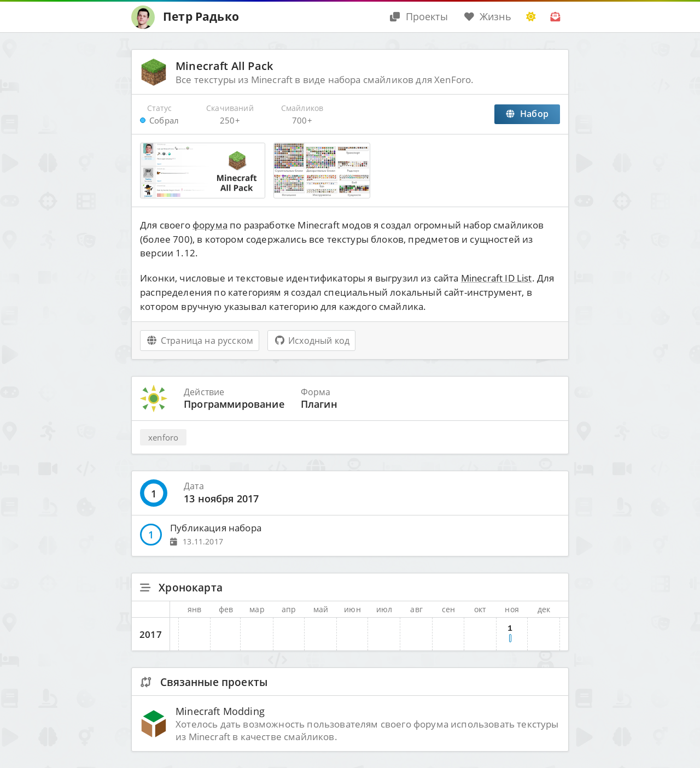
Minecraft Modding (220, 711)
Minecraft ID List (497, 278)
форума (210, 225)
